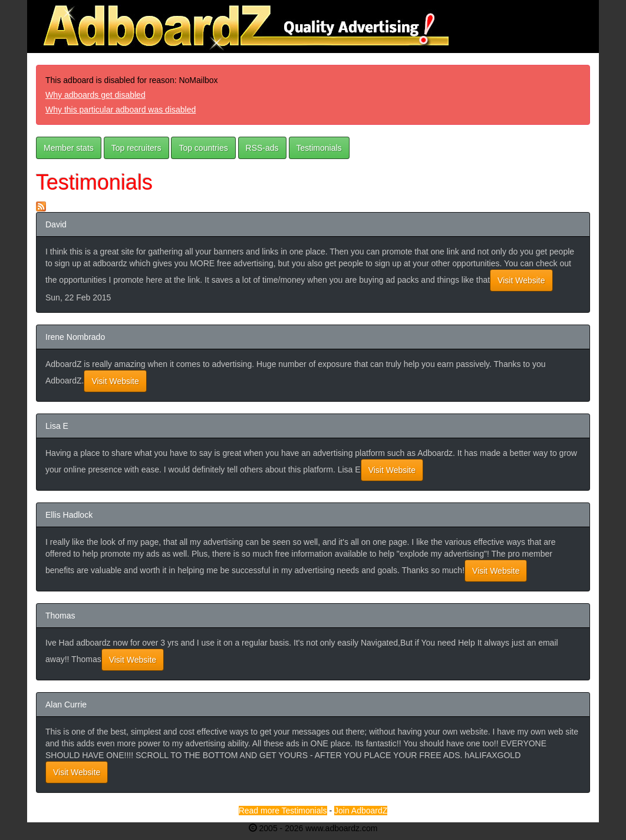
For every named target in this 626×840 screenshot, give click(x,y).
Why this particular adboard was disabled (121, 110)
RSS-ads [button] (262, 148)
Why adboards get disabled (95, 95)
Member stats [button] (69, 148)
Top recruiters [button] (136, 148)
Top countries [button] (203, 148)
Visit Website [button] (521, 280)
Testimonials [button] (319, 148)
